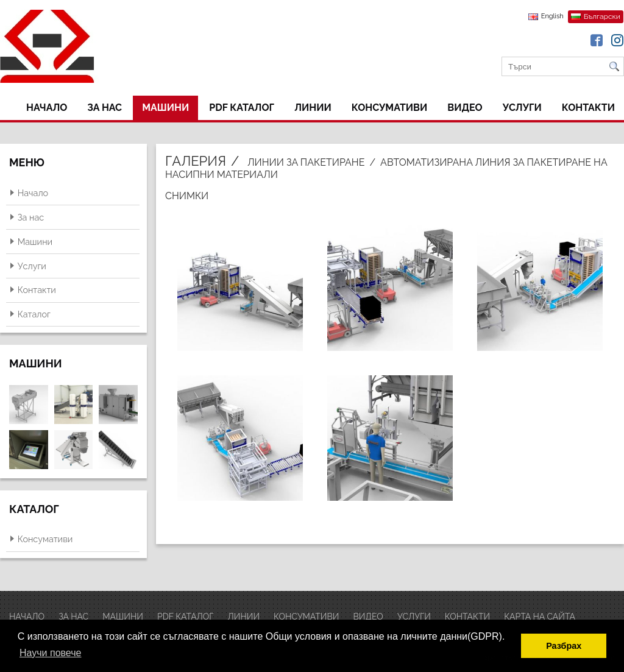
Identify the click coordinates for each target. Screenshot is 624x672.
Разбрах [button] (564, 646)
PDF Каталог (242, 108)
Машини (165, 108)
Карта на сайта (540, 617)
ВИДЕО (465, 108)
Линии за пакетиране (306, 162)
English (552, 16)
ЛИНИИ (313, 108)
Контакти (588, 108)
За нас (105, 108)
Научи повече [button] (50, 653)
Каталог (34, 314)
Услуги (522, 108)
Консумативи (389, 108)
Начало (47, 108)
